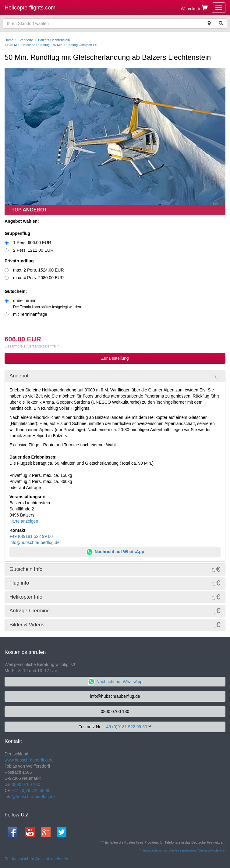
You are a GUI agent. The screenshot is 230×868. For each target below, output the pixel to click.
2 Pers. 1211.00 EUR (33, 250)
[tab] (115, 376)
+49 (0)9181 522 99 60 (31, 536)
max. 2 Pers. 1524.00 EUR (39, 270)
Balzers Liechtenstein (54, 40)
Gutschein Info (26, 569)
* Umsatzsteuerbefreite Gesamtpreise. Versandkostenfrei (182, 850)
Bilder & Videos (27, 625)
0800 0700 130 (115, 711)
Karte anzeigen (24, 521)
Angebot (19, 376)
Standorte (26, 40)
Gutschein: (16, 291)
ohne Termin (48, 304)
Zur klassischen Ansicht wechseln (36, 859)
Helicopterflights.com (30, 8)
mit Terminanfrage (30, 314)
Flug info (19, 583)
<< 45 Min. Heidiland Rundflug (27, 45)
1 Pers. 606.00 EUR (32, 243)
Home (9, 40)
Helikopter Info (26, 597)
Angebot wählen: (22, 221)
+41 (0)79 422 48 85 (31, 791)
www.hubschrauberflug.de (29, 760)
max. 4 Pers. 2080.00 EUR (39, 278)
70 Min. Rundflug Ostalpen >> (75, 45)
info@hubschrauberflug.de (34, 542)
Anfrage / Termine (30, 611)
